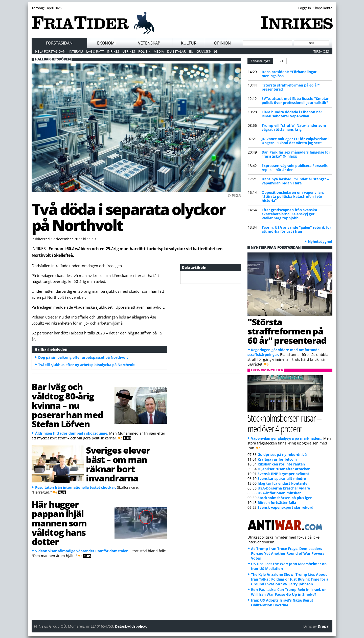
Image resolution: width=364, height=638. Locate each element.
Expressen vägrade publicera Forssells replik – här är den (295, 168)
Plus (280, 61)
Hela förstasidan (50, 51)
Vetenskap (149, 43)
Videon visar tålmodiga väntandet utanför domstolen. (82, 551)
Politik (144, 51)
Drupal (324, 626)
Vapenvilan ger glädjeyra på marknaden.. (287, 438)
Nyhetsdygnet (320, 241)
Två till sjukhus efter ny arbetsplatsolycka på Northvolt (86, 365)
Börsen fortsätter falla (277, 503)
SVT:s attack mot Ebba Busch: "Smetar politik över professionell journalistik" (295, 101)
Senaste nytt (262, 60)
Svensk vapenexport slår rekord (286, 507)
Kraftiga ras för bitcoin (277, 459)
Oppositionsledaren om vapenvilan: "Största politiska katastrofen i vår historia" (293, 196)
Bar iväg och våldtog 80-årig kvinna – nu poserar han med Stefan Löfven (67, 405)
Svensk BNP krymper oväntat (283, 474)
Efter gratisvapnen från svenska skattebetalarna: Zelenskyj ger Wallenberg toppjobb (289, 214)
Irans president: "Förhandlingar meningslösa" (289, 74)
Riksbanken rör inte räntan (281, 464)
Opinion (222, 43)
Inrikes (113, 51)
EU (191, 51)
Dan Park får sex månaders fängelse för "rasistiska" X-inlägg (296, 154)
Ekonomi (106, 43)
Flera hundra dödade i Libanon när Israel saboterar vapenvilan (292, 114)
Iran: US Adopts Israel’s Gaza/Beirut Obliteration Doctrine (282, 603)
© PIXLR (234, 195)
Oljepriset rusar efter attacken (284, 469)
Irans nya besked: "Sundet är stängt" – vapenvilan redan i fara (295, 181)
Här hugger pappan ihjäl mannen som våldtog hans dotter (59, 523)
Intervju (76, 51)
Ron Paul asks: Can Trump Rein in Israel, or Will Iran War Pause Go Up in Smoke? (288, 592)
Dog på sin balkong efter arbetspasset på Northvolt (83, 357)
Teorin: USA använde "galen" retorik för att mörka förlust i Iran (296, 229)
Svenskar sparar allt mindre (282, 478)
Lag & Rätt (95, 51)
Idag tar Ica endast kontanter (283, 483)
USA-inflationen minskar (279, 493)
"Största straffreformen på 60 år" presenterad (291, 87)
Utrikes (129, 51)
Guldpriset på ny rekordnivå (282, 454)
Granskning (207, 51)
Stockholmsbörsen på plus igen (285, 498)
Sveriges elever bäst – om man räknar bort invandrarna (118, 464)
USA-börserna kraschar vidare (284, 488)
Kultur (189, 43)
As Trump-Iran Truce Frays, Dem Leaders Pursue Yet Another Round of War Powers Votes (288, 553)
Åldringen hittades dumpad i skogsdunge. (72, 433)
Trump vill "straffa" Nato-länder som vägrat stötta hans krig (294, 127)
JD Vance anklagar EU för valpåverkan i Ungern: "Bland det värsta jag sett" (295, 141)
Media (159, 51)
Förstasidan (59, 43)
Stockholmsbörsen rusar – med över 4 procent (285, 423)
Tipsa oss (321, 51)
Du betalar (176, 51)
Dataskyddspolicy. (131, 626)
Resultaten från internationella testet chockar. (76, 487)
